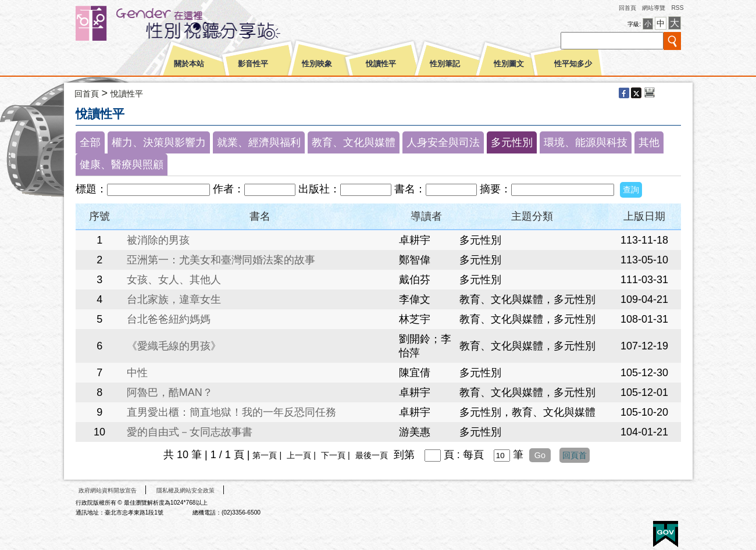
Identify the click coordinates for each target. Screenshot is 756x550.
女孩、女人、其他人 (174, 280)
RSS (677, 8)
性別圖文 (509, 64)
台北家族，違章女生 (174, 299)
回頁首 (575, 455)
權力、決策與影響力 (159, 142)
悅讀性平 (381, 64)
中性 (137, 373)
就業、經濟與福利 (259, 142)
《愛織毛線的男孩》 (174, 346)
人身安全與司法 (443, 142)
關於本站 (189, 64)
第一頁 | (268, 455)
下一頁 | (337, 455)
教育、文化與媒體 (354, 142)
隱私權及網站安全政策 (186, 490)
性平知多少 (573, 64)
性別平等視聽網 (199, 23)
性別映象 (317, 64)
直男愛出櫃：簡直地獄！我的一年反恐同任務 (231, 412)
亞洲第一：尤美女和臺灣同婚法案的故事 (221, 260)
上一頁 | (302, 455)
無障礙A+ (622, 530)
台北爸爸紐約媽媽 (169, 319)
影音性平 (253, 64)
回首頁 (627, 8)
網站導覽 (654, 8)
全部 (90, 142)
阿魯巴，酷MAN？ (170, 392)
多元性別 (512, 142)
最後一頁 (372, 455)
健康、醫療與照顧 (122, 165)
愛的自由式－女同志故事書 (190, 432)
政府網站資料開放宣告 (108, 490)
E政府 (666, 534)
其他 (649, 142)
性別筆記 (445, 64)
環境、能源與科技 (586, 142)
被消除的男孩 (158, 240)
